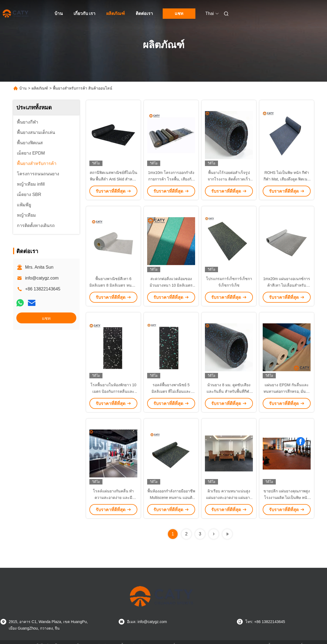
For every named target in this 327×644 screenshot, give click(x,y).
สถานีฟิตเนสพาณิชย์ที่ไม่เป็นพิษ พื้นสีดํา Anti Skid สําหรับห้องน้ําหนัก (113, 179)
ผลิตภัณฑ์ (116, 13)
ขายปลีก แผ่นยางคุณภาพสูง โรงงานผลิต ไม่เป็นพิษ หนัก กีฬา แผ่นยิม (287, 498)
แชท (179, 13)
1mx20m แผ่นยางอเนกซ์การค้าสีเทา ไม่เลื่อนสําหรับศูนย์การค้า (287, 285)
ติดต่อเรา (144, 13)
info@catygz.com (42, 278)
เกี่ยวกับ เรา (84, 13)
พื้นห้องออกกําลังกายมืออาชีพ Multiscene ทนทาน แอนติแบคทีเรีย (171, 498)
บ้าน (59, 13)
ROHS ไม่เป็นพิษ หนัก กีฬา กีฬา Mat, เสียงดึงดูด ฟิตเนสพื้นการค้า (287, 179)
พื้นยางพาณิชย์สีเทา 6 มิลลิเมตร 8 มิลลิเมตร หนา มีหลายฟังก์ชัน (113, 285)
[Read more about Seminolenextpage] (214, 534)
